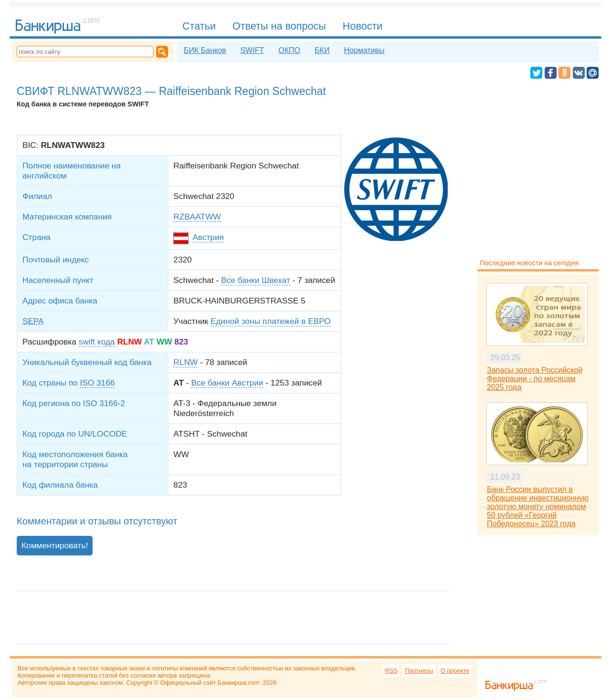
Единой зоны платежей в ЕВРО (271, 321)
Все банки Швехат (256, 280)
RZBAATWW (197, 217)
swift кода (97, 342)
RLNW (185, 362)
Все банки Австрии (227, 383)
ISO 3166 (97, 383)
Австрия (208, 237)
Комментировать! (55, 545)
